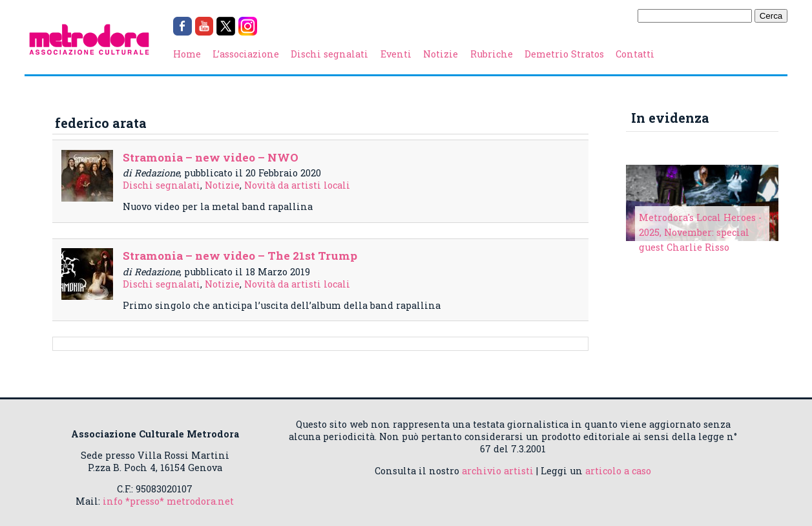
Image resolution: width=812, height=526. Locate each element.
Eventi (396, 54)
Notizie (441, 54)
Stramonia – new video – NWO (211, 157)
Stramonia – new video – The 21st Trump (240, 256)
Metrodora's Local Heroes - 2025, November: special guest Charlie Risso (700, 232)
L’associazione (246, 54)
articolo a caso (618, 471)
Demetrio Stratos (564, 54)
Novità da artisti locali (297, 185)
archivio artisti (498, 471)
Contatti (635, 54)
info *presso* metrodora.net (168, 501)
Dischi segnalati (329, 54)
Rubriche (492, 54)
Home (187, 54)
